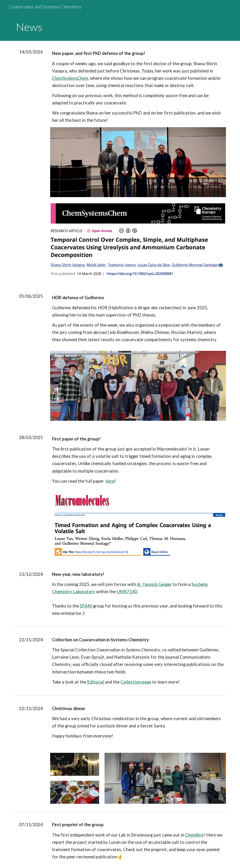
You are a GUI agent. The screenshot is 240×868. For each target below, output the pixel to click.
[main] (120, 27)
